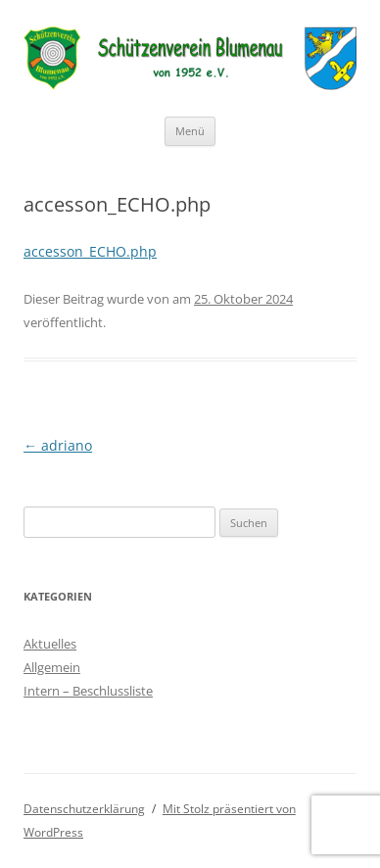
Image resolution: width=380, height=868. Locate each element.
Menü (190, 131)
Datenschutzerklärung (84, 809)
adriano (58, 445)
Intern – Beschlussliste (88, 691)
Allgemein (52, 667)
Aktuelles (50, 644)
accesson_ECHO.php (90, 251)
